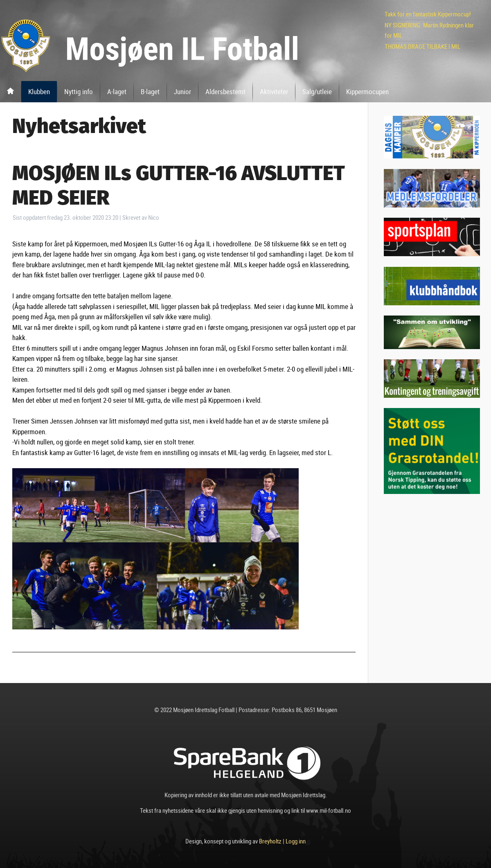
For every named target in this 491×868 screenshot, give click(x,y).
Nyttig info (79, 91)
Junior (182, 91)
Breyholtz (270, 841)
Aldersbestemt (225, 91)
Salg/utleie (317, 91)
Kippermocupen (367, 91)
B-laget (150, 91)
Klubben (39, 91)
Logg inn (296, 841)
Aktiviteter (274, 91)
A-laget (117, 91)
